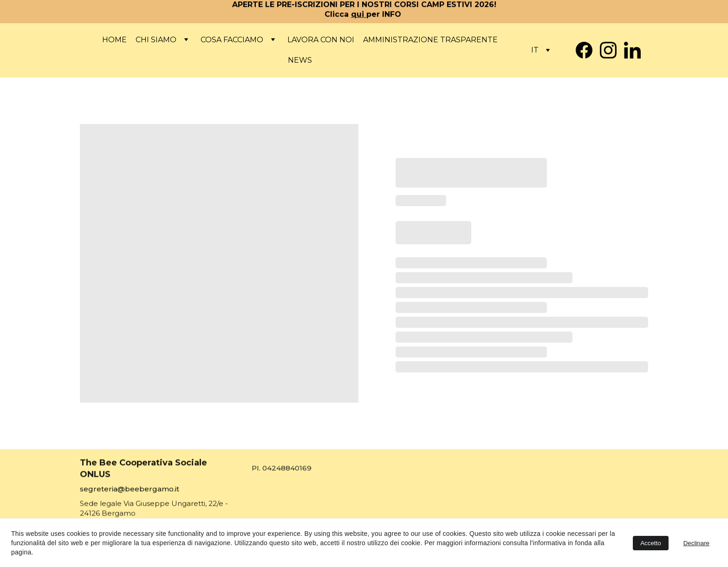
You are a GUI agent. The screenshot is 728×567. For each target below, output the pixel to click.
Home (114, 40)
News (300, 60)
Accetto (650, 543)
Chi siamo (156, 40)
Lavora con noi (321, 40)
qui (359, 15)
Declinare (696, 543)
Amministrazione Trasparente (430, 40)
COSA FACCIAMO (232, 40)
